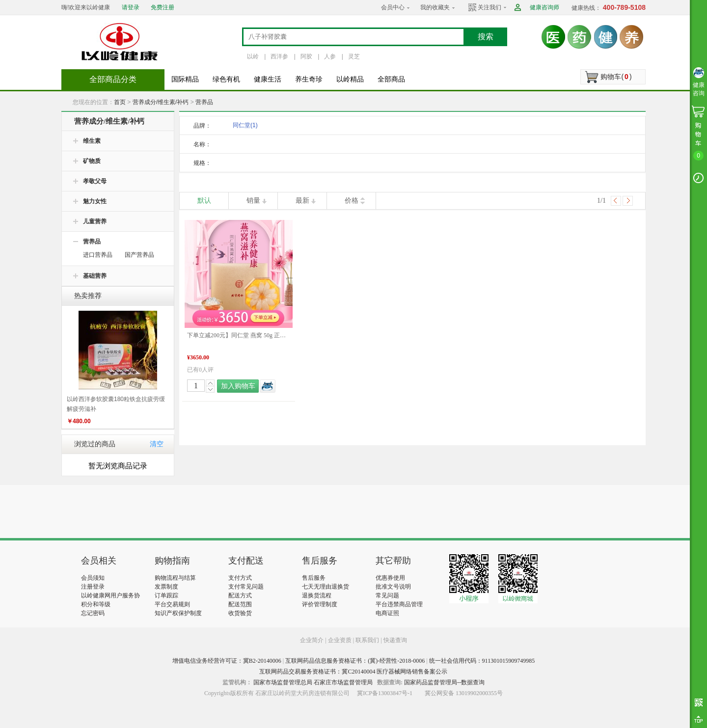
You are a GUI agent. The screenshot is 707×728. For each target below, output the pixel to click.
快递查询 (395, 640)
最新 (302, 201)
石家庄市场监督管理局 (343, 682)
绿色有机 (226, 79)
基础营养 (95, 276)
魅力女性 (95, 201)
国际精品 (185, 79)
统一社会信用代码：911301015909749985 (482, 661)
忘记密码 (93, 613)
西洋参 (279, 56)
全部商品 (391, 79)
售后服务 (314, 578)
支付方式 (240, 578)
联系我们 (367, 640)
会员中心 (393, 7)
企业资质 (340, 640)
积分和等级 (96, 604)
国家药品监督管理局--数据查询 (444, 682)
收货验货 (240, 613)
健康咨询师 (544, 7)
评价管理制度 (320, 604)
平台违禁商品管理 (399, 604)
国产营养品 (139, 255)
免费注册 (163, 7)
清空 (157, 444)
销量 (253, 201)
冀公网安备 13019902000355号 (464, 693)
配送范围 (240, 604)
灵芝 (354, 56)
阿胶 (306, 56)
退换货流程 (317, 595)
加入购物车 (238, 386)
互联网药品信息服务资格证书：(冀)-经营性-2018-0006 (355, 661)
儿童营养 (95, 221)
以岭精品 (350, 79)
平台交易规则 (172, 604)
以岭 (253, 56)
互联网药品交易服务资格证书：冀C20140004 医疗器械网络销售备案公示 (353, 672)
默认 (204, 201)
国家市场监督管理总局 (283, 682)
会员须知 (93, 578)
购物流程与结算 (175, 578)
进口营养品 (98, 255)
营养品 (204, 102)
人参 (330, 56)
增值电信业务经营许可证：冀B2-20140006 (227, 661)
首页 (120, 102)
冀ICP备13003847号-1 (385, 693)
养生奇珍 (309, 79)
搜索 (486, 37)
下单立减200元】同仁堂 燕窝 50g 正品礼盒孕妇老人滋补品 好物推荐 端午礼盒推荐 (239, 335)
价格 (352, 201)
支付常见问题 (246, 587)
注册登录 (93, 587)
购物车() (616, 77)
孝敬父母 (95, 181)
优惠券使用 (390, 578)
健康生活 (268, 79)
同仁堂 (245, 125)
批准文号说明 (393, 587)
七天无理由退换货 (326, 587)
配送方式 (240, 595)
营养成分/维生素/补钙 (161, 102)
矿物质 (92, 161)
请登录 (131, 7)
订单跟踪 (166, 595)
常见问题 (387, 595)
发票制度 (166, 587)
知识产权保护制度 (178, 613)
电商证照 (387, 613)
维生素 (92, 141)
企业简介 (313, 640)
